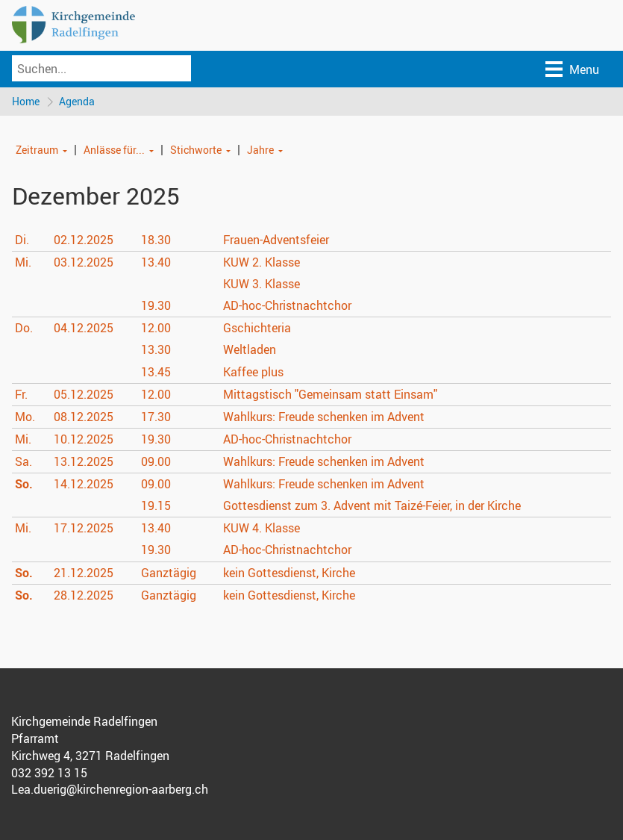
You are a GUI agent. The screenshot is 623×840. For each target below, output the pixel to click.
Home (26, 101)
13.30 (156, 349)
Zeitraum (37, 150)
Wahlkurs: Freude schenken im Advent (324, 417)
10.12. (84, 439)
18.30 (156, 240)
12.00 (156, 328)
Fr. (21, 394)
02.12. (84, 240)
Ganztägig (169, 573)
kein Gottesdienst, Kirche (289, 573)
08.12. (84, 417)
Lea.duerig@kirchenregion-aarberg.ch (110, 789)
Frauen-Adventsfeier (276, 240)
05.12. (84, 394)
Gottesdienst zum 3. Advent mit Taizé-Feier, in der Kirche (372, 505)
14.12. (84, 484)
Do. (24, 328)
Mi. (23, 262)
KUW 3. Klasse (262, 284)
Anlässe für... (114, 150)
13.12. (84, 461)
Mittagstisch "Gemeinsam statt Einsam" (330, 394)
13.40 (156, 262)
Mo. (25, 417)
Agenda (77, 101)
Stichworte (196, 150)
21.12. (84, 573)
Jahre (260, 150)
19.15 (156, 505)
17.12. (84, 528)
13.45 (156, 372)
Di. (22, 240)
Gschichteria (257, 328)
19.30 (156, 305)
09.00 (156, 461)
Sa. (24, 461)
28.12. (84, 595)
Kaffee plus (253, 372)
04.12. (84, 328)
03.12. (84, 262)
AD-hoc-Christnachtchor (287, 305)
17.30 (156, 417)
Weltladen (250, 349)
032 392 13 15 (49, 773)
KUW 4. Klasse (262, 528)
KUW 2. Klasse (262, 262)
